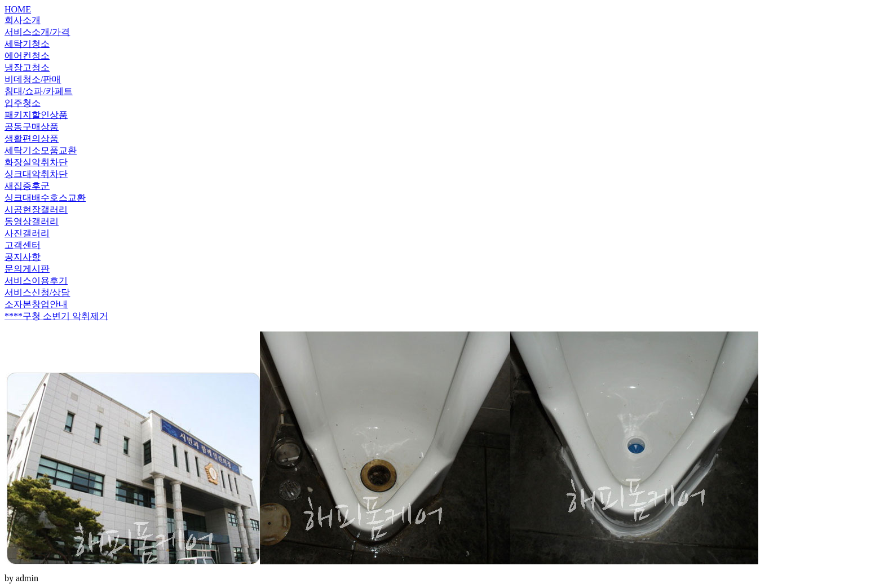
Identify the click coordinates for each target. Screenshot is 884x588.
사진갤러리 (27, 233)
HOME (18, 9)
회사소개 (23, 20)
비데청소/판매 (33, 79)
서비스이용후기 (36, 280)
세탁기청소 (27, 44)
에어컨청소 (27, 56)
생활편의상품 (32, 138)
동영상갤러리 (32, 221)
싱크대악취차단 (36, 174)
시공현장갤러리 (36, 209)
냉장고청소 (27, 67)
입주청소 (23, 103)
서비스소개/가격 (37, 32)
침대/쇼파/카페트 (39, 91)
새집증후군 (27, 186)
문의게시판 (27, 269)
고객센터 (23, 245)
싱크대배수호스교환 (45, 198)
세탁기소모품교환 (41, 150)
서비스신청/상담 (37, 292)
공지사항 (23, 257)
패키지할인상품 (36, 115)
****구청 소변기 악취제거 (56, 316)
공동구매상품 (32, 127)
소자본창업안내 (36, 304)
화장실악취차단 (36, 162)
